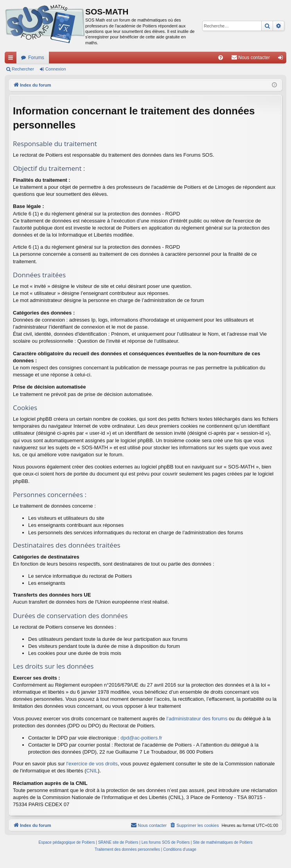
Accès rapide (12, 59)
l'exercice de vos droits (92, 764)
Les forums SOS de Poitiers (166, 842)
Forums (36, 58)
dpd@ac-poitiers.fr (141, 738)
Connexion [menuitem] (282, 59)
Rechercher (23, 69)
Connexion (56, 69)
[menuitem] (221, 58)
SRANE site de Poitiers (118, 842)
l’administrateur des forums (197, 719)
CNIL (92, 771)
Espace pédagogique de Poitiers (67, 842)
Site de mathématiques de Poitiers (223, 842)
